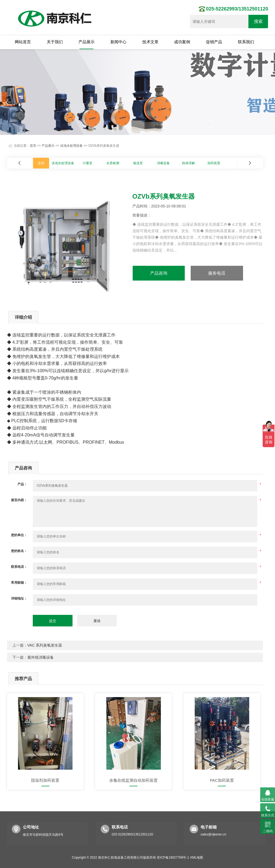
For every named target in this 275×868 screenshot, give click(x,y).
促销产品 (214, 42)
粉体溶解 (189, 163)
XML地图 (196, 858)
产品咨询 (159, 273)
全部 (41, 163)
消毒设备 (163, 163)
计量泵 (88, 163)
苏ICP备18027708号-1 (173, 858)
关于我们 (55, 42)
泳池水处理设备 (71, 146)
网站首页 (23, 42)
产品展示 (86, 42)
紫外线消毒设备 (41, 657)
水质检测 (113, 163)
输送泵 (138, 163)
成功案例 (182, 42)
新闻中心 (118, 42)
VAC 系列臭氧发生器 (45, 645)
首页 (33, 146)
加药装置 (214, 163)
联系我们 (246, 42)
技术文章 (150, 42)
